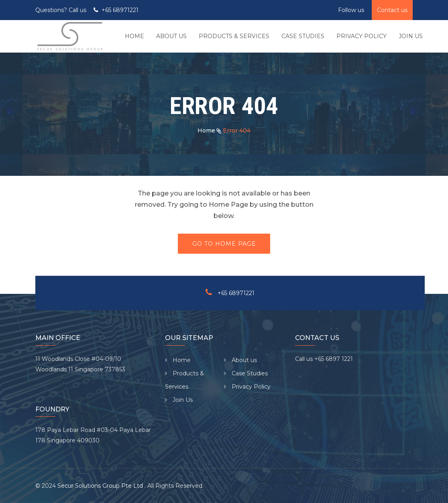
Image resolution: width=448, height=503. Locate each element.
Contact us (392, 10)
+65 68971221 (120, 10)
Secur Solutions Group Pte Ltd (101, 486)
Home (206, 130)
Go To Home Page (224, 244)
